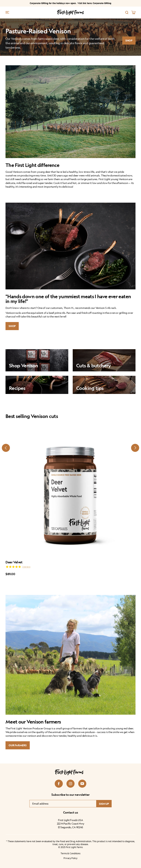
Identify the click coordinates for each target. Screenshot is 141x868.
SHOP (129, 40)
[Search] (127, 12)
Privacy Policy (70, 858)
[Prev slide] (6, 448)
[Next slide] (135, 448)
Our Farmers (18, 745)
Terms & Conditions (70, 853)
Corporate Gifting (102, 3)
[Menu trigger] (7, 12)
